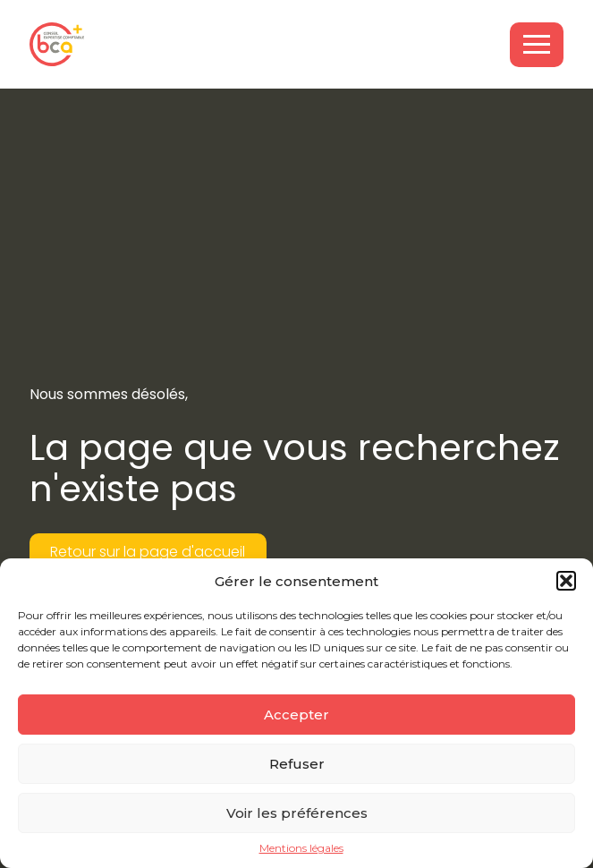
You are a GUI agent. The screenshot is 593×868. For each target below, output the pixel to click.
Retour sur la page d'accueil (148, 552)
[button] (566, 581)
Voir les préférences (297, 813)
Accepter (296, 715)
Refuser (297, 764)
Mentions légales (301, 848)
